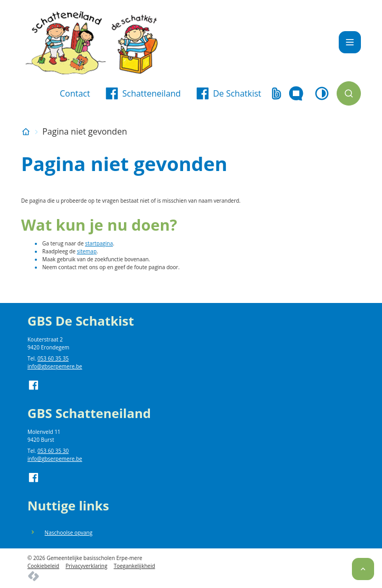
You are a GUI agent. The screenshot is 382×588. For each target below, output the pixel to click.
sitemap (87, 251)
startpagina (99, 243)
